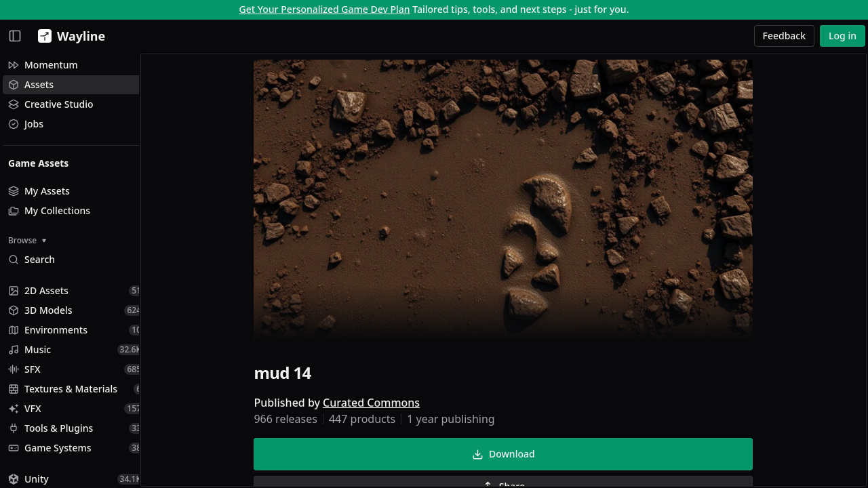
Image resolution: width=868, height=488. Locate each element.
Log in (843, 36)
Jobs (26, 124)
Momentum (43, 65)
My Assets (39, 191)
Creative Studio (51, 104)
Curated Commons (378, 404)
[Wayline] (69, 36)
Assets (31, 84)
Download (510, 455)
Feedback (785, 36)
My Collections (49, 210)
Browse (27, 240)
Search (32, 259)
